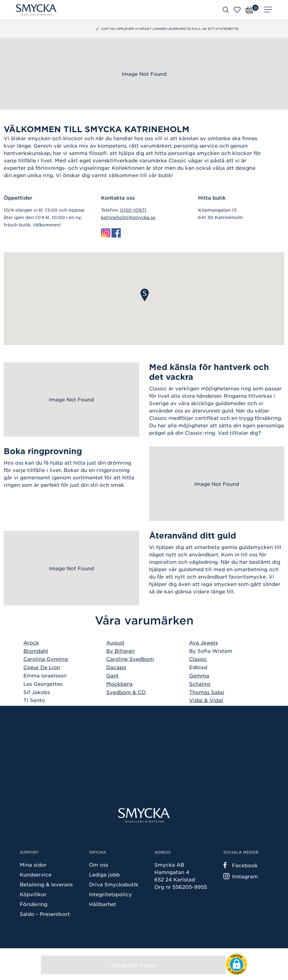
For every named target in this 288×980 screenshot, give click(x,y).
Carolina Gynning (46, 659)
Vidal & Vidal (206, 700)
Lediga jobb (104, 874)
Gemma (199, 675)
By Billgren (120, 651)
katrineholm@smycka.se (128, 217)
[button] (145, 295)
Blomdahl (36, 651)
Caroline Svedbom (130, 659)
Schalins (200, 684)
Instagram (241, 876)
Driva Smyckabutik (114, 884)
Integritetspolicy (110, 894)
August (115, 642)
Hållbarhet (103, 904)
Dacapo (116, 667)
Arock (31, 642)
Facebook (241, 865)
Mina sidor (33, 864)
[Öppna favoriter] (237, 10)
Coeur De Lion (42, 667)
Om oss (99, 864)
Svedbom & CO (126, 692)
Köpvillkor (33, 894)
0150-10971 (133, 210)
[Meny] (268, 10)
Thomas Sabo (207, 692)
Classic (198, 659)
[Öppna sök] (226, 10)
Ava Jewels (203, 642)
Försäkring (34, 904)
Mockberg (119, 684)
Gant (112, 675)
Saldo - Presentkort (45, 914)
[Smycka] (36, 10)
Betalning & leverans (46, 884)
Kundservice (36, 874)
